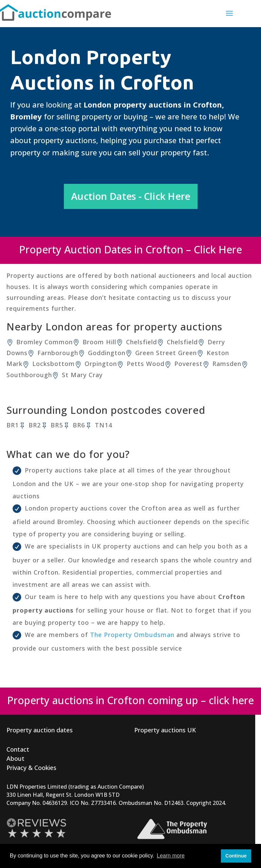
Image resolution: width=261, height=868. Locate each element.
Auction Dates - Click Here (131, 196)
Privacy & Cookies (31, 768)
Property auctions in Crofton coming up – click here (130, 700)
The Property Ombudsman (132, 635)
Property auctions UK (165, 730)
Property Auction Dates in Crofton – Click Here (130, 249)
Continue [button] (236, 856)
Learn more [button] (171, 856)
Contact (18, 749)
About (15, 758)
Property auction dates (40, 730)
